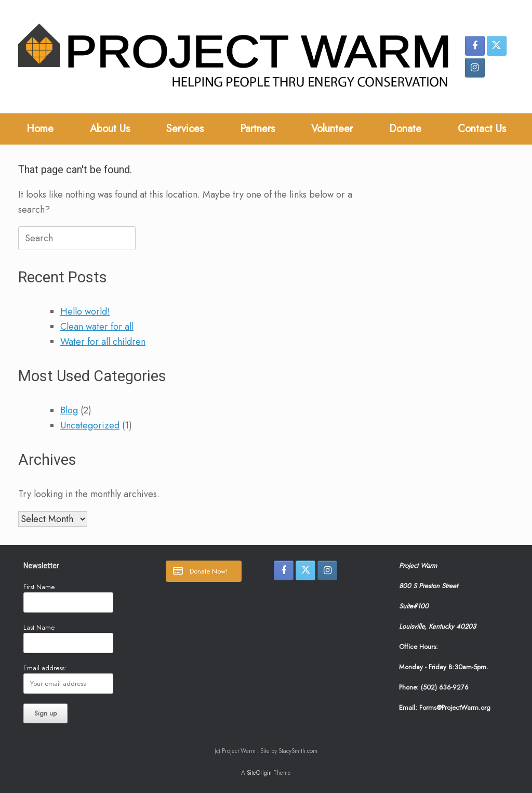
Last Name (39, 627)
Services (185, 129)
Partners (257, 129)
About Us (110, 129)
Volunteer (332, 129)
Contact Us (482, 129)
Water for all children (103, 342)
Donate (405, 129)
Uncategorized (90, 425)
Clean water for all (97, 327)
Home (40, 129)
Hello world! (85, 311)
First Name (39, 587)
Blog (69, 410)
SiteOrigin (259, 773)
